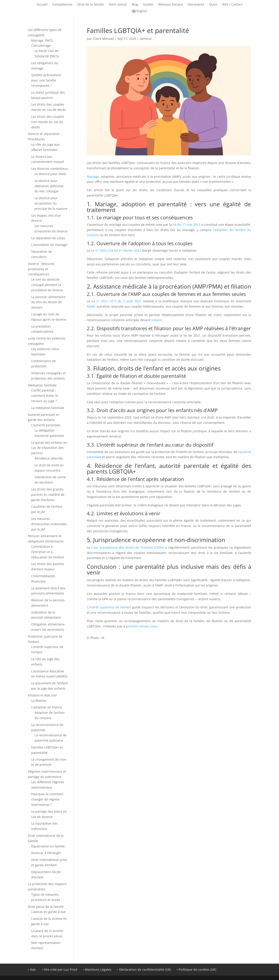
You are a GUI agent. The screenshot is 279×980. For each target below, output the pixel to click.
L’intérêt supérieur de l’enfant (109, 607)
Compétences (62, 5)
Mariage (93, 177)
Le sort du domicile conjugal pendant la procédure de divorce (47, 285)
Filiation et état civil (42, 695)
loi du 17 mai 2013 (186, 225)
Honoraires (196, 5)
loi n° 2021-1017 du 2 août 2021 (116, 301)
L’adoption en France (47, 707)
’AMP (91, 306)
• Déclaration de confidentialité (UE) (144, 969)
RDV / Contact (232, 5)
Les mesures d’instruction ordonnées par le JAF (49, 524)
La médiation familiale (48, 408)
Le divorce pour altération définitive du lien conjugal (49, 186)
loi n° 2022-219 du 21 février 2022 (116, 250)
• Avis (32, 969)
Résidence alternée (49, 458)
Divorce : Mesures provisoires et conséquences (41, 269)
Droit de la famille (91, 5)
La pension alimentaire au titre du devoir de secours (48, 302)
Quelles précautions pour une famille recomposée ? (46, 80)
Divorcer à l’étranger (46, 853)
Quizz (213, 5)
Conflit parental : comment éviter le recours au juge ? (45, 396)
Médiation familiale (42, 385)
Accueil (42, 5)
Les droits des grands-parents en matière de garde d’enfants (48, 495)
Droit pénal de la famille (46, 907)
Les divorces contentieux (49, 169)
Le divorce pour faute (50, 174)
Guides (148, 5)
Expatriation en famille (48, 846)
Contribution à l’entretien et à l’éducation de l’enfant (48, 552)
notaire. (157, 320)
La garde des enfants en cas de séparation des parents (49, 448)
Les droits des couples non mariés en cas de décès (48, 122)
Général (146, 39)
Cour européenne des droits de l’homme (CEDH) (128, 547)
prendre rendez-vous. (142, 626)
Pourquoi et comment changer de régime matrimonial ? (47, 799)
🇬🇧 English (139, 11)
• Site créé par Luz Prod (59, 969)
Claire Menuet (103, 39)
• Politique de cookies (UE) (196, 969)
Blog (135, 5)
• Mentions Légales (97, 969)
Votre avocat (118, 5)
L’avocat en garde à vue (48, 912)
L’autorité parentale (46, 425)
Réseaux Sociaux (171, 5)
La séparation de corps (48, 238)
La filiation (39, 701)
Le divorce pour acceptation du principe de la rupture (51, 203)
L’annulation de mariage (49, 245)
